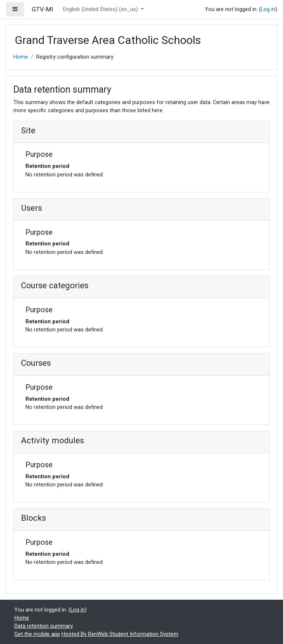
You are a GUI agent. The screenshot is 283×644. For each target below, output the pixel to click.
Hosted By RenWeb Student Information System (120, 634)
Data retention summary (44, 626)
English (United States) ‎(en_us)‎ (101, 9)
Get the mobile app (37, 634)
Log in (268, 9)
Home (21, 57)
